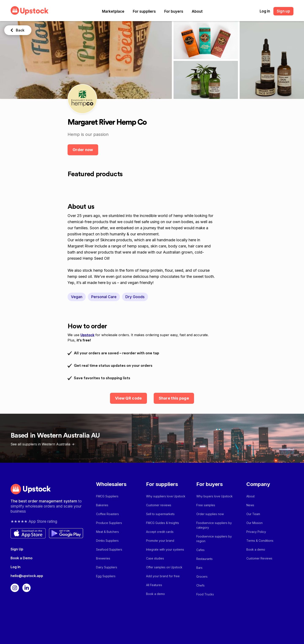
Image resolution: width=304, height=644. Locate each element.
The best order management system (44, 501)
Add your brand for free (163, 576)
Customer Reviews (259, 558)
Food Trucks (205, 594)
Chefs (200, 585)
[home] (30, 10)
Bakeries (102, 505)
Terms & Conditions (260, 541)
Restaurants (204, 559)
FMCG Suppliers (107, 496)
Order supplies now (210, 514)
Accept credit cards (160, 532)
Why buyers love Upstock (214, 496)
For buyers (174, 11)
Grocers (202, 576)
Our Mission (254, 523)
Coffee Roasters (107, 514)
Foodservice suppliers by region (214, 539)
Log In (16, 567)
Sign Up (17, 549)
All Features (154, 585)
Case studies (155, 558)
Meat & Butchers (107, 532)
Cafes (200, 550)
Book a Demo (22, 558)
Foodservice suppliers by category (214, 525)
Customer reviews (159, 505)
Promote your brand (160, 541)
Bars (199, 568)
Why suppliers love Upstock (166, 496)
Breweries (103, 558)
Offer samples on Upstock (164, 567)
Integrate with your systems (165, 549)
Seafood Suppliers (109, 549)
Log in (265, 11)
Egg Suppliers (106, 576)
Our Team (253, 514)
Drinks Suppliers (107, 541)
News (250, 505)
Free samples (206, 505)
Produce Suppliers (109, 523)
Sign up (283, 11)
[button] (113, 11)
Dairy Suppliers (107, 567)
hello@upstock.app (27, 576)
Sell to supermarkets (160, 514)
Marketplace (113, 11)
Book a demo (155, 594)
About (197, 11)
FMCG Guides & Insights (163, 523)
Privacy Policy (256, 532)
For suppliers (144, 11)
